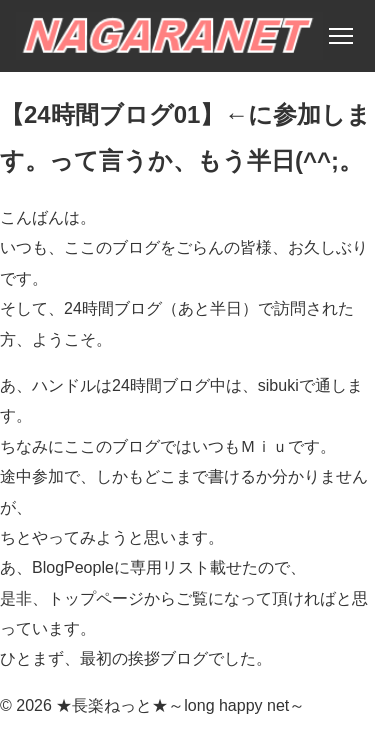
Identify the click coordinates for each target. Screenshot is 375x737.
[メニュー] (341, 36)
